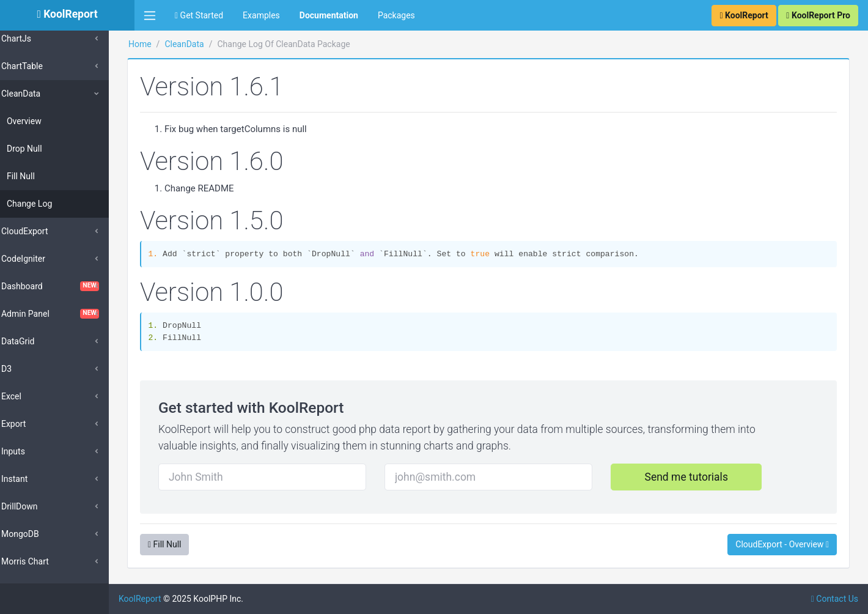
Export (31, 424)
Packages (396, 15)
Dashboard (67, 286)
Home (166, 44)
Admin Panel (67, 314)
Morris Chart (42, 561)
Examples (261, 15)
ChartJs (33, 39)
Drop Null (42, 149)
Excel (28, 396)
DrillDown (37, 506)
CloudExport (42, 231)
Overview (41, 121)
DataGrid (35, 341)
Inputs (30, 451)
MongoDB (37, 534)
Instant (31, 479)
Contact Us (835, 599)
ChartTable (39, 66)
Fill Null (38, 176)
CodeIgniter (40, 259)
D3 (24, 369)
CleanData (38, 94)
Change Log (46, 204)
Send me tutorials (691, 477)
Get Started (199, 15)
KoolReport (166, 599)
